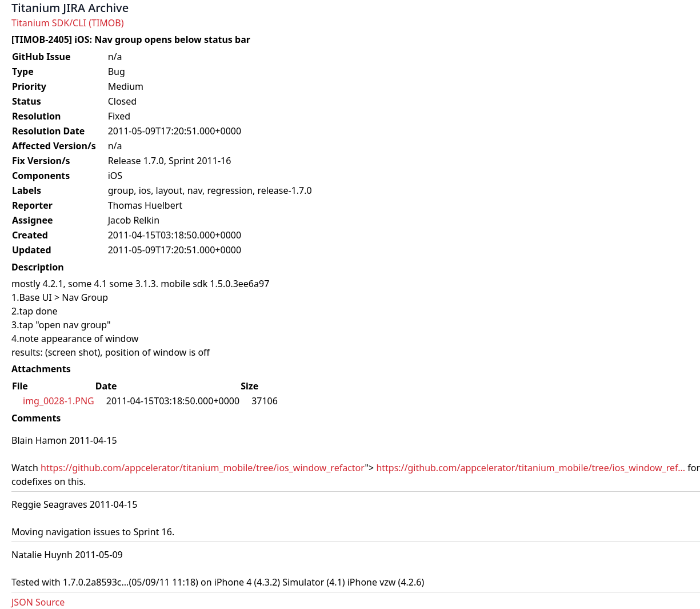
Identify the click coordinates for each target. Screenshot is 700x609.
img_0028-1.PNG (59, 401)
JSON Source (38, 602)
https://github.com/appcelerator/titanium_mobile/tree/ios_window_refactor (203, 468)
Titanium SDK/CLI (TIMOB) (68, 23)
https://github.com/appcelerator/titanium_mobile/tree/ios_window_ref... (531, 468)
